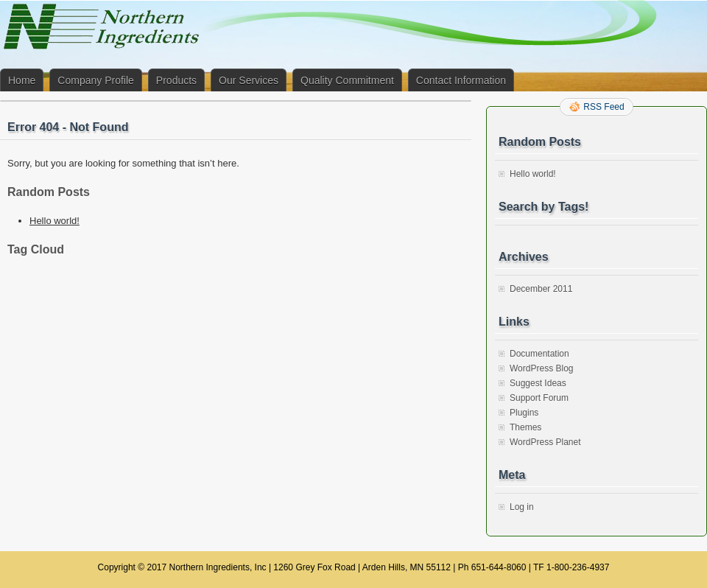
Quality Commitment (347, 80)
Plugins (524, 413)
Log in (522, 507)
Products (176, 80)
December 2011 (541, 289)
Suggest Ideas (538, 383)
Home (22, 80)
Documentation (539, 354)
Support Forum (539, 398)
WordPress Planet (545, 442)
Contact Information (461, 80)
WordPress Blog (541, 368)
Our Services (249, 80)
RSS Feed (604, 107)
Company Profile (96, 80)
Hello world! (54, 221)
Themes (525, 427)
